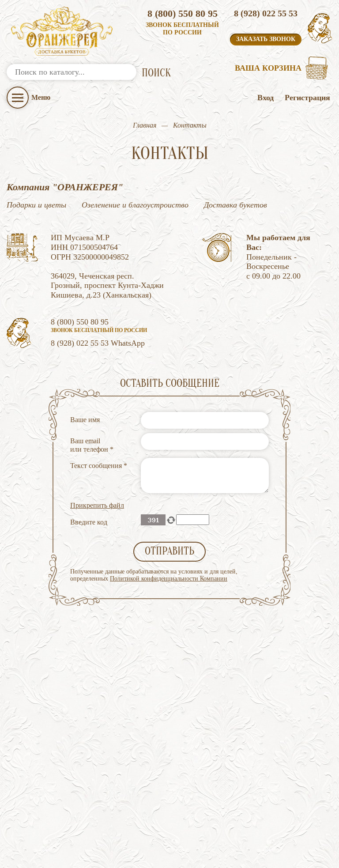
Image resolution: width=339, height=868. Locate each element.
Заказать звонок (266, 39)
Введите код (89, 522)
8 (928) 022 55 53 (266, 13)
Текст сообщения (99, 466)
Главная (145, 125)
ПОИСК (156, 73)
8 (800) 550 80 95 (183, 13)
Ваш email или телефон (92, 445)
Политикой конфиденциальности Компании (169, 579)
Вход (266, 98)
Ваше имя (85, 420)
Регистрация (307, 98)
